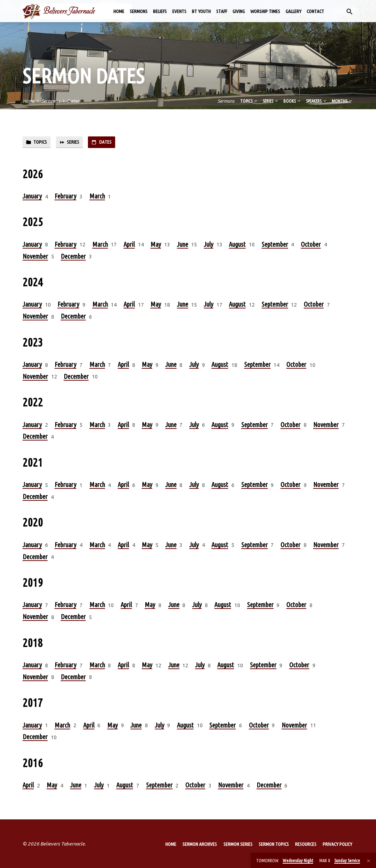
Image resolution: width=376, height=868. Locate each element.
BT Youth (201, 11)
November (35, 257)
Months (342, 101)
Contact (315, 11)
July (209, 245)
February (65, 197)
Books (292, 101)
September (275, 245)
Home (119, 11)
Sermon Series (238, 844)
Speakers (317, 101)
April (129, 245)
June (183, 245)
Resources (306, 844)
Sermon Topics (274, 844)
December (73, 257)
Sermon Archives (200, 844)
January (32, 197)
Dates (73, 101)
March (97, 197)
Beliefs (160, 11)
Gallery (293, 11)
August (237, 245)
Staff (222, 11)
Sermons (139, 11)
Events (179, 11)
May (156, 245)
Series (271, 101)
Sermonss (51, 101)
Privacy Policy (337, 844)
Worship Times (265, 11)
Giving (239, 11)
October (311, 245)
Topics (249, 101)
